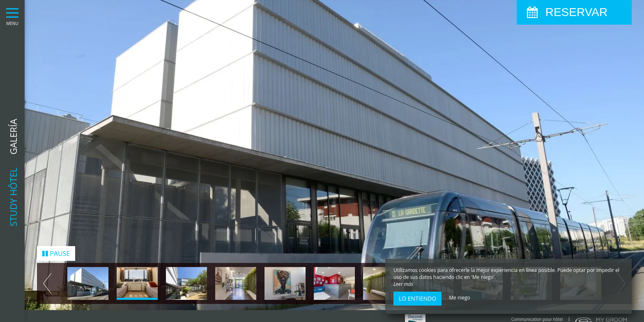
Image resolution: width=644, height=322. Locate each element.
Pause (56, 249)
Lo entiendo (417, 298)
